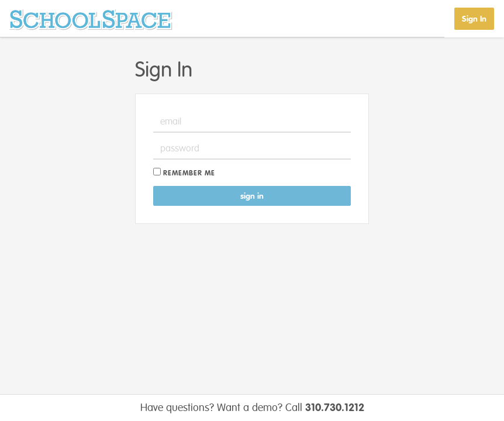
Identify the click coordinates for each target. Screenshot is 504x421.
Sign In (474, 19)
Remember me (189, 173)
